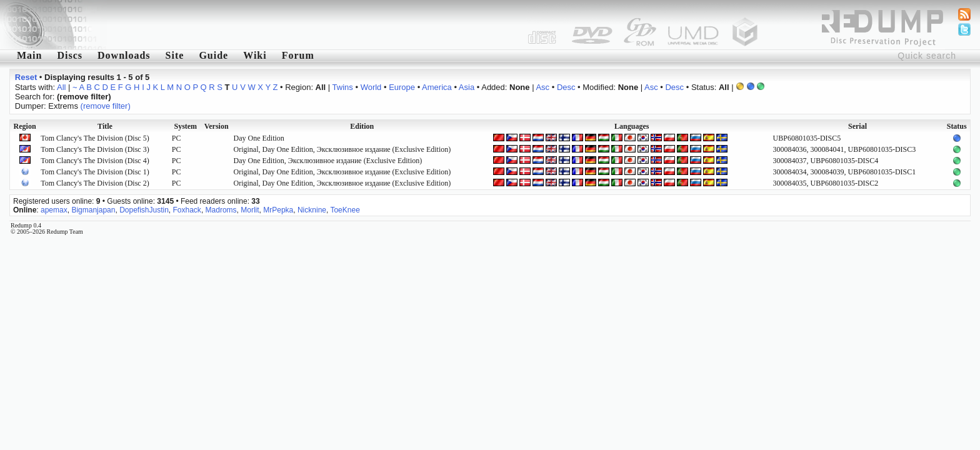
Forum (298, 55)
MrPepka (278, 210)
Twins (343, 87)
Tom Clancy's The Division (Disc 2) (95, 183)
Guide (213, 55)
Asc (542, 87)
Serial (857, 126)
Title (105, 126)
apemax (54, 210)
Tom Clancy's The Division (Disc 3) (95, 149)
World (371, 87)
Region (25, 126)
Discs (70, 55)
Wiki (255, 55)
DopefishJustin (144, 210)
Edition (362, 126)
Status (957, 126)
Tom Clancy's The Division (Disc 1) (95, 172)
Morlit (250, 210)
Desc (566, 87)
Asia (467, 87)
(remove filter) (106, 106)
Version (217, 126)
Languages (632, 126)
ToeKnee (345, 210)
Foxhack (187, 210)
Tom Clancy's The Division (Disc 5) (95, 138)
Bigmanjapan (93, 210)
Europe (402, 87)
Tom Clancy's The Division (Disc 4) (95, 161)
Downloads (124, 55)
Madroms (221, 210)
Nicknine (312, 210)
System (185, 126)
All (61, 87)
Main (29, 55)
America (437, 87)
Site (175, 55)
